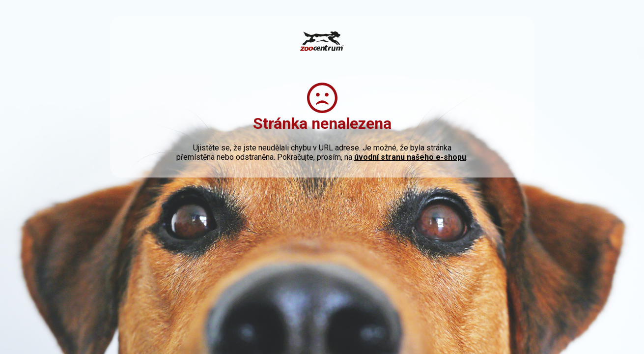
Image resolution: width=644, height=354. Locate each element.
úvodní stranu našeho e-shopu (410, 157)
